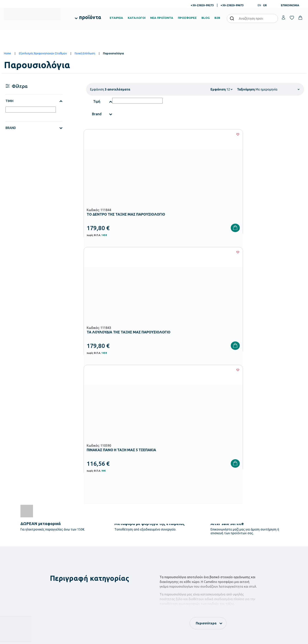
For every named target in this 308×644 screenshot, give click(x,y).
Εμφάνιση (218, 89)
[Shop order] (277, 89)
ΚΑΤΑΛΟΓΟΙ (137, 18)
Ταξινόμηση (246, 89)
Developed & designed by (154, 639)
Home (7, 53)
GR (265, 5)
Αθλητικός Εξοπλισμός (119, 584)
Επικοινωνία (266, 561)
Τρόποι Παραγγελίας (220, 548)
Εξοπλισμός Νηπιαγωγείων (121, 559)
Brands (161, 567)
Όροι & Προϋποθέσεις (221, 573)
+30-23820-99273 (202, 5)
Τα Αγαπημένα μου (270, 554)
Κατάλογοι (163, 561)
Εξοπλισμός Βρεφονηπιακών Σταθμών (43, 53)
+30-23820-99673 (232, 5)
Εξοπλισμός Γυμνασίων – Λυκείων (125, 572)
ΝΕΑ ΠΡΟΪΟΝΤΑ (162, 18)
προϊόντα (90, 17)
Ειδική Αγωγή (114, 590)
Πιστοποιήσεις (165, 554)
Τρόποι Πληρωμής (218, 554)
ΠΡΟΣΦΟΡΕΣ (187, 18)
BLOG (206, 18)
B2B (217, 18)
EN (259, 5)
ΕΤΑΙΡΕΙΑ (116, 18)
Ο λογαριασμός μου (270, 548)
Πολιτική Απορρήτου (266, 487)
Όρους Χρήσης (227, 487)
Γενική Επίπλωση (85, 53)
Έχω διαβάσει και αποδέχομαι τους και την (221, 487)
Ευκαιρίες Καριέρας (168, 573)
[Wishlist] (149, 134)
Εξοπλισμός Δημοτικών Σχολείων (125, 565)
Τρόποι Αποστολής (219, 561)
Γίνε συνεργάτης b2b (169, 579)
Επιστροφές (215, 567)
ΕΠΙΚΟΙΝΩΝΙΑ (290, 5)
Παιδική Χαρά (114, 578)
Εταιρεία (162, 548)
